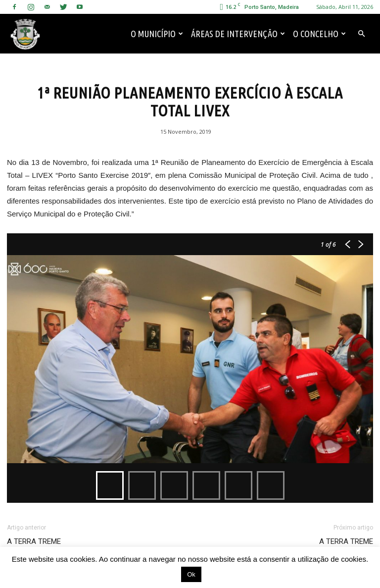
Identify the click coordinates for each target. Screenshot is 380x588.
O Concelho (319, 34)
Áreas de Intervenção (238, 34)
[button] (361, 34)
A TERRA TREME (34, 541)
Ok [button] (191, 574)
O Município (157, 34)
